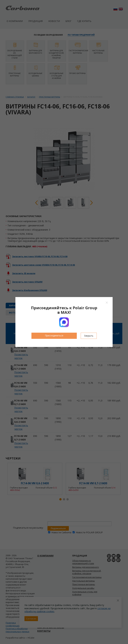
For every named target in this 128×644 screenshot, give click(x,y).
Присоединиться (54, 335)
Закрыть (89, 336)
